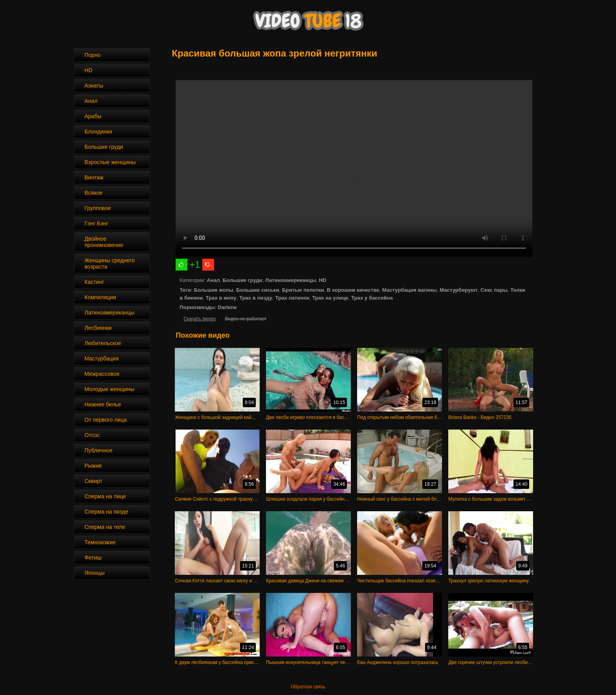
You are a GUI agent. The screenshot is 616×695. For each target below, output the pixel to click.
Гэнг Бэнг (96, 223)
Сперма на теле (105, 527)
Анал (91, 101)
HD (88, 70)
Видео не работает (245, 319)
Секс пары (494, 290)
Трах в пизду (256, 298)
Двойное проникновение (104, 242)
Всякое (93, 193)
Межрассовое (102, 374)
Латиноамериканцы (109, 313)
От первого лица (106, 420)
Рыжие (93, 466)
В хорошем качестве (353, 290)
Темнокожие (100, 542)
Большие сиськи (258, 290)
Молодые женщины (109, 389)
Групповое (98, 208)
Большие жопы (214, 290)
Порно (93, 55)
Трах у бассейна (372, 298)
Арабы (93, 116)
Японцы (94, 573)
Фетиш (93, 558)
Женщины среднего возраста (110, 263)
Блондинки (98, 132)
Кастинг (94, 282)
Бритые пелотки (303, 290)
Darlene (227, 307)
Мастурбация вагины (410, 290)
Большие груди (104, 147)
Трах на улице (330, 298)
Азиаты (94, 86)
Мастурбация (102, 358)
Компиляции (100, 297)
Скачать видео (200, 319)
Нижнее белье (103, 404)
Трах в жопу (221, 298)
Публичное (98, 450)
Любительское (103, 343)
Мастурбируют (459, 290)
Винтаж (94, 177)
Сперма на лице (105, 496)
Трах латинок (292, 298)
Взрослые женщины (110, 162)
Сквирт (93, 481)
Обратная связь (308, 687)
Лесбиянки (98, 328)
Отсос (92, 435)
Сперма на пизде (106, 512)
